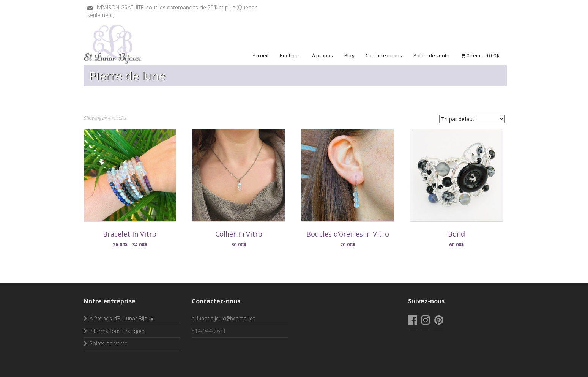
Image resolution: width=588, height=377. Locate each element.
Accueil (260, 55)
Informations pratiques (118, 331)
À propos (322, 55)
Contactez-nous (384, 55)
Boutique (290, 55)
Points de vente (431, 55)
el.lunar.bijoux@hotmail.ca (224, 318)
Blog (349, 55)
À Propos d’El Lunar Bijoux (121, 318)
